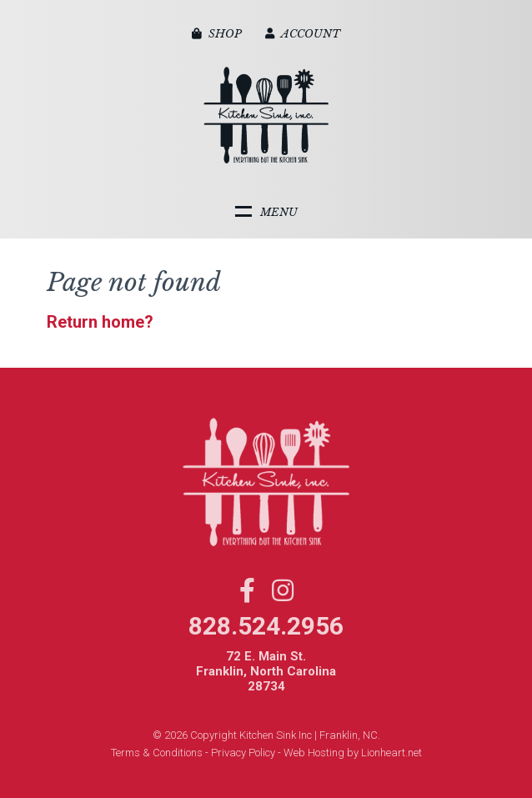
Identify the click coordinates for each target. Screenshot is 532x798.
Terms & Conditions (157, 753)
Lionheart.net (391, 753)
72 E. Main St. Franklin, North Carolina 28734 (266, 671)
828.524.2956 (266, 626)
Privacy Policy (243, 753)
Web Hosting (314, 753)
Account (303, 34)
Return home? (100, 322)
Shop (217, 34)
